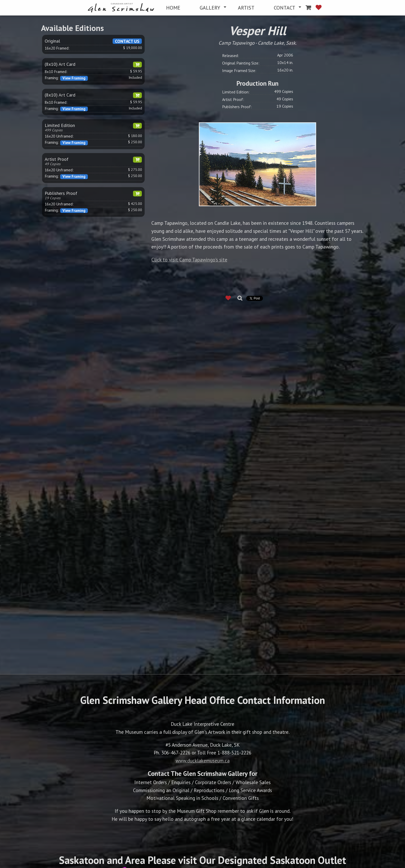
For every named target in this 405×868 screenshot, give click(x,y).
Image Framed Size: (239, 70)
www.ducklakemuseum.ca (203, 761)
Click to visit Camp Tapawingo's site (189, 260)
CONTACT (285, 8)
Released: (231, 55)
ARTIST (246, 8)
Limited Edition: (236, 92)
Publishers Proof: (237, 107)
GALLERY (210, 8)
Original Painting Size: (241, 63)
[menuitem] (122, 8)
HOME (173, 8)
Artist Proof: (233, 99)
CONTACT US (127, 41)
